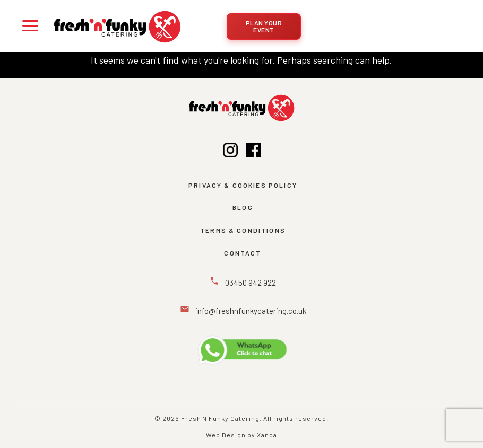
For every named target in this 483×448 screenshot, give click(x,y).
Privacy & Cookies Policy (243, 185)
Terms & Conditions (243, 230)
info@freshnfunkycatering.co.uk (250, 311)
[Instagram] (230, 152)
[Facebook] (253, 152)
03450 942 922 (250, 283)
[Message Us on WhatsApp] (241, 350)
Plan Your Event (264, 26)
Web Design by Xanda (241, 435)
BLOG (243, 207)
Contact (243, 253)
